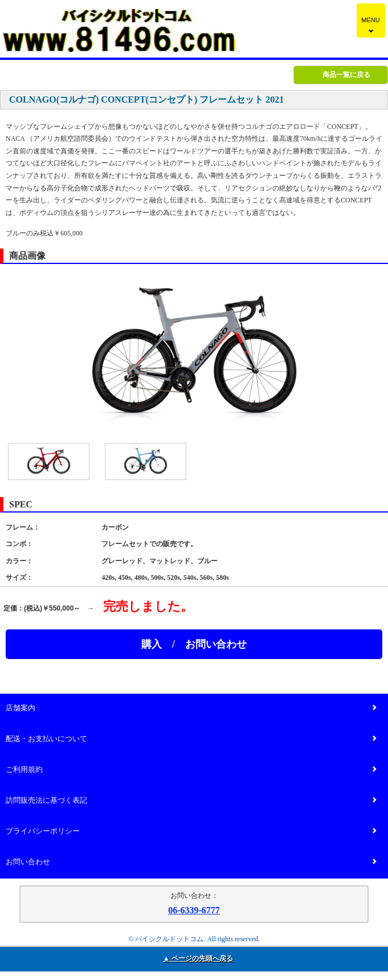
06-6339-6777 (194, 910)
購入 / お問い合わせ (194, 644)
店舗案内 (191, 708)
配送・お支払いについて (191, 739)
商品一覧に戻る (346, 75)
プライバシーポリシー (191, 831)
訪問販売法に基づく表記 (191, 801)
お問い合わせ (191, 862)
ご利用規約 (191, 770)
